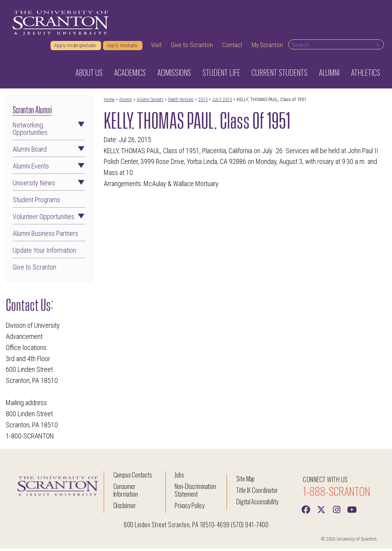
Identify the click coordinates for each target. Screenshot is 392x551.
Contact (232, 47)
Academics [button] (130, 75)
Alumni (126, 102)
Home (109, 102)
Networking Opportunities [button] (49, 131)
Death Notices (181, 102)
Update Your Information (44, 253)
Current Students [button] (279, 75)
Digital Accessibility (257, 504)
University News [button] (49, 186)
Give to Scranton (192, 47)
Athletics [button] (366, 75)
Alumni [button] (329, 75)
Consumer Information (126, 492)
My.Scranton (267, 47)
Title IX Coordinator (257, 492)
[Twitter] (321, 511)
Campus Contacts (132, 477)
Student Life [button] (221, 75)
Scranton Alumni (32, 111)
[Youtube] (352, 511)
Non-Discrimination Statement (195, 492)
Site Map (246, 481)
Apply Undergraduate (76, 48)
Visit (156, 47)
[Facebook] (306, 511)
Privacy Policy (189, 508)
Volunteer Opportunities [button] (49, 219)
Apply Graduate (123, 48)
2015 (203, 102)
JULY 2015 (222, 102)
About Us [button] (89, 75)
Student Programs (36, 203)
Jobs (179, 477)
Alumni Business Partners (45, 236)
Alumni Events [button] (49, 169)
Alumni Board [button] (49, 152)
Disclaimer (125, 508)
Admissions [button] (174, 75)
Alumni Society (150, 102)
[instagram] (336, 511)
